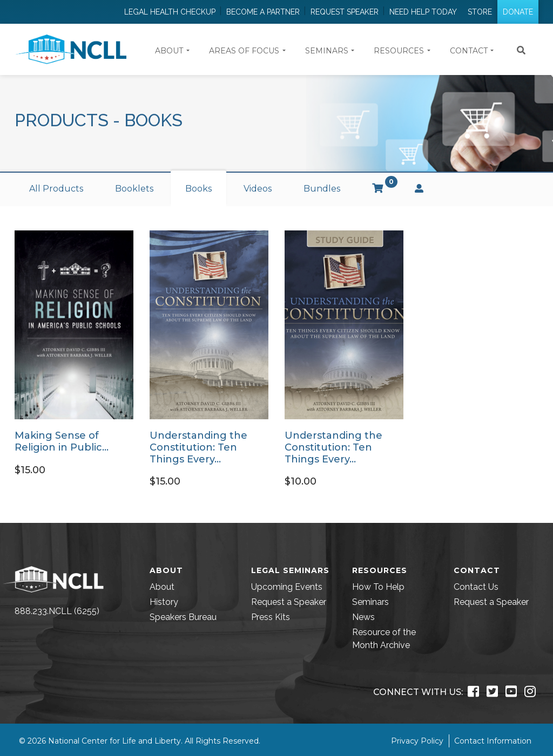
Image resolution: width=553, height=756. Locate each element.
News (363, 617)
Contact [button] (469, 51)
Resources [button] (399, 51)
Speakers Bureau (183, 617)
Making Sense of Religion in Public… (62, 441)
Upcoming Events (287, 587)
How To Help (378, 587)
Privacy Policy (417, 741)
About (162, 587)
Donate (518, 12)
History (164, 602)
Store (480, 12)
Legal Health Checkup (170, 12)
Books (198, 189)
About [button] (169, 51)
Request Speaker (345, 12)
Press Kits (271, 617)
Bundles (322, 189)
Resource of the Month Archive (384, 639)
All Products (56, 189)
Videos (258, 189)
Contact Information (493, 741)
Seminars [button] (327, 51)
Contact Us (476, 587)
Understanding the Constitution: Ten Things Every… (198, 447)
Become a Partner (263, 12)
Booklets (134, 189)
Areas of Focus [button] (244, 51)
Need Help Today (423, 12)
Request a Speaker (289, 602)
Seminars (370, 602)
